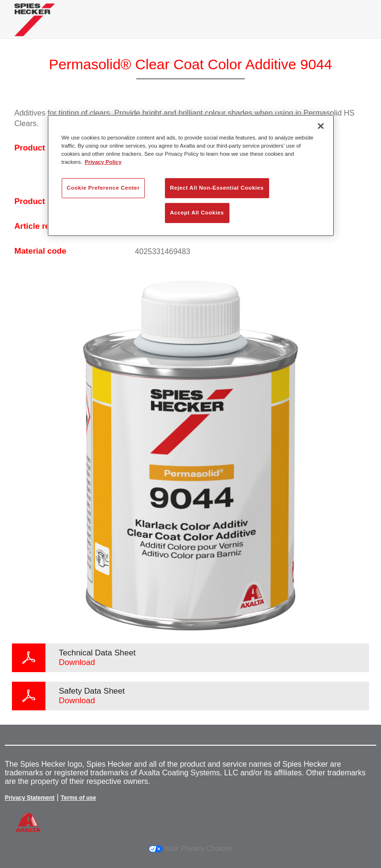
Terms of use (78, 798)
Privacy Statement (30, 798)
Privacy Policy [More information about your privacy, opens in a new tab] (103, 162)
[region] (191, 175)
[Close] (321, 126)
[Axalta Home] (35, 27)
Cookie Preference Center (103, 188)
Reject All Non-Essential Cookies (217, 188)
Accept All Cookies (197, 213)
